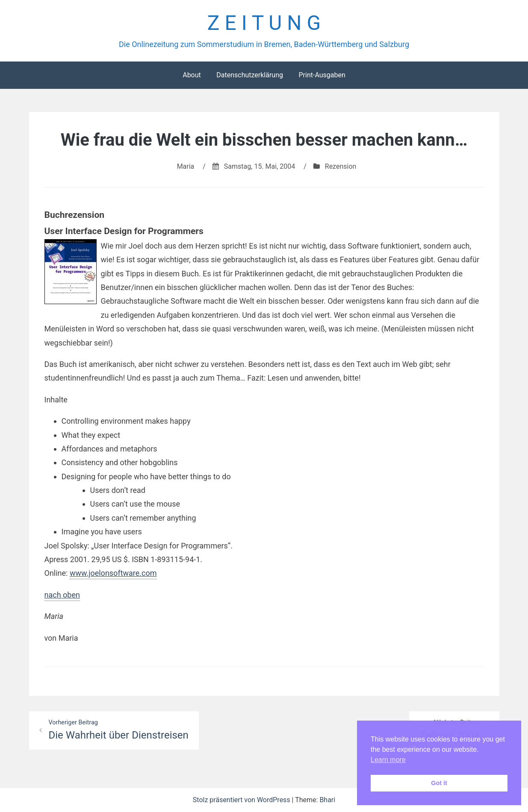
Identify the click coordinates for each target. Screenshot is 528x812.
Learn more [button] (388, 760)
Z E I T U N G (264, 23)
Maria (186, 166)
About (192, 75)
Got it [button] (439, 783)
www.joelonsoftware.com (113, 573)
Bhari (327, 800)
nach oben (62, 595)
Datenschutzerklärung (250, 75)
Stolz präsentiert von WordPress (242, 800)
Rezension (341, 166)
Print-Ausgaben (322, 75)
